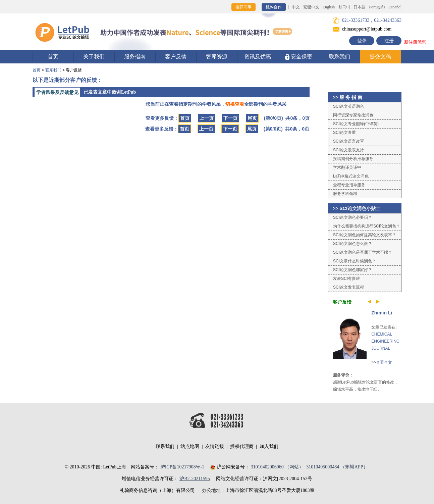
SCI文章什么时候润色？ (355, 261)
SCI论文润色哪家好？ (352, 270)
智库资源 (217, 57)
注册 (389, 41)
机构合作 (274, 7)
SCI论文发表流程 (348, 287)
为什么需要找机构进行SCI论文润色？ (367, 226)
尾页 (252, 118)
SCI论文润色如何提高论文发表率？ (365, 235)
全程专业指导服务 (349, 185)
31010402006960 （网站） (277, 467)
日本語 (360, 7)
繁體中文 (311, 7)
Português (377, 7)
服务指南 (135, 57)
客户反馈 (176, 57)
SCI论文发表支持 (348, 150)
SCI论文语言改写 (348, 141)
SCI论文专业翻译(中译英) (356, 124)
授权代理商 (242, 446)
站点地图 (190, 446)
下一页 (230, 118)
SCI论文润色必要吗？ (352, 217)
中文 (296, 7)
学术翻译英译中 (347, 167)
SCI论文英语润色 (348, 106)
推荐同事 (243, 7)
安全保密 (299, 57)
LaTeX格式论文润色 (351, 176)
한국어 (344, 7)
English (329, 7)
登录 (362, 41)
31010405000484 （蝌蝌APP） (337, 467)
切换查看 (235, 104)
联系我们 (339, 57)
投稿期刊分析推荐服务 (353, 159)
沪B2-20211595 (195, 479)
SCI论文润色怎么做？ (352, 244)
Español (395, 7)
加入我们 (269, 446)
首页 (53, 57)
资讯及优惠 (258, 57)
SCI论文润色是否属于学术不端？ (363, 252)
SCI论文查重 (344, 133)
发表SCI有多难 (346, 279)
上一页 (207, 118)
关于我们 (94, 57)
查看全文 (384, 362)
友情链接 (215, 446)
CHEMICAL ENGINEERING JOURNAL (385, 341)
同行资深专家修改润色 (353, 115)
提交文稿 (380, 57)
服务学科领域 (345, 194)
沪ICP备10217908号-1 (182, 467)
